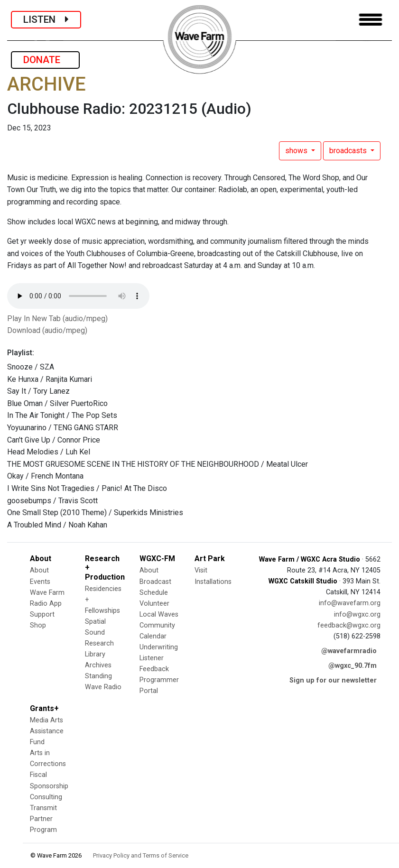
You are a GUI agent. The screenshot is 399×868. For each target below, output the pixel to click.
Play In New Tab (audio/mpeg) (57, 319)
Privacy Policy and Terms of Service (141, 855)
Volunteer (154, 604)
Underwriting (159, 647)
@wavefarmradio (349, 651)
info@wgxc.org (357, 614)
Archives (98, 665)
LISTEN (46, 19)
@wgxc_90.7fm (353, 666)
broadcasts (349, 151)
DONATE (45, 60)
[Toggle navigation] (371, 20)
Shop (38, 625)
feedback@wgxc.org (349, 625)
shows (297, 151)
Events (40, 582)
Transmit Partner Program (43, 819)
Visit (201, 570)
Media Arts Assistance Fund (47, 731)
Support (42, 614)
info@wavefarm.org (350, 603)
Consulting (46, 797)
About (39, 570)
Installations (213, 582)
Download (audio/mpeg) (47, 330)
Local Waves (159, 614)
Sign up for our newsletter (333, 680)
